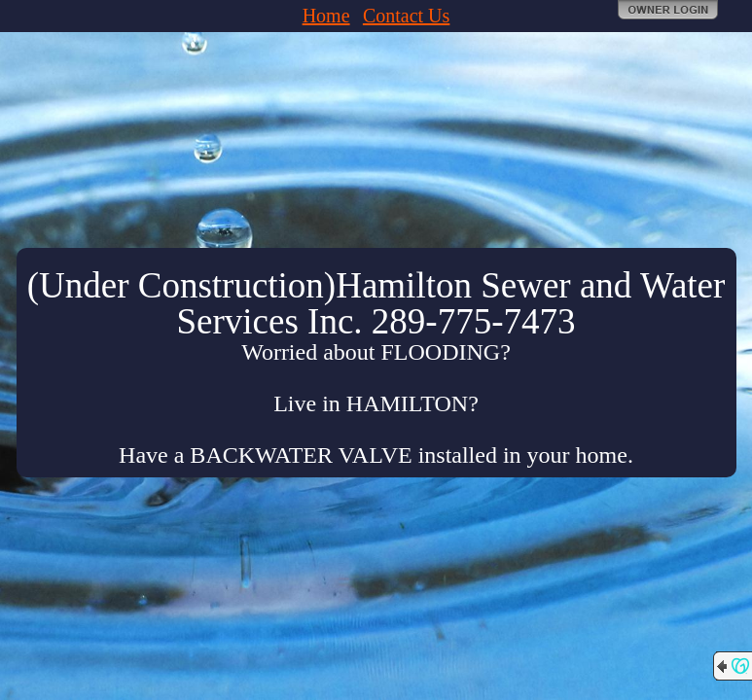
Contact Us (406, 16)
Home (326, 16)
